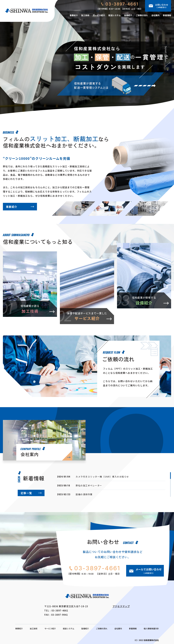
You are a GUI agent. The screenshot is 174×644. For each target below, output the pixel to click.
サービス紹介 (99, 15)
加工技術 (85, 15)
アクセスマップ (121, 606)
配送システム (115, 15)
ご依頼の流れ (142, 15)
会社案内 (155, 15)
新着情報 (167, 15)
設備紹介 (128, 15)
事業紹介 (74, 15)
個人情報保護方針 (151, 629)
